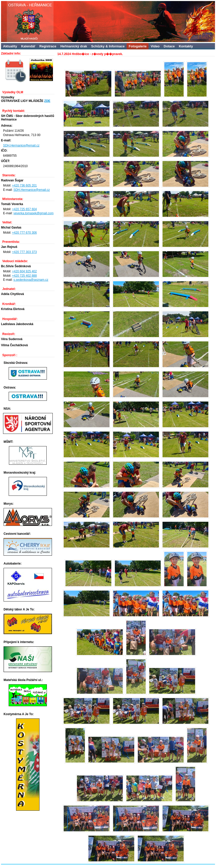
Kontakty (186, 46)
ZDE (47, 101)
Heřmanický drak (74, 46)
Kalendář (28, 46)
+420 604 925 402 (24, 271)
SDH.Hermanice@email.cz (21, 145)
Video (155, 46)
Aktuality (10, 46)
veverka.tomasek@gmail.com (34, 213)
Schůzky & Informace (108, 46)
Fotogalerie (138, 46)
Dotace (169, 46)
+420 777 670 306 (24, 233)
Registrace (48, 46)
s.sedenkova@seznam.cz (31, 280)
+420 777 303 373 (24, 252)
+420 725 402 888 (24, 276)
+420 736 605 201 (24, 185)
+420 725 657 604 (24, 209)
